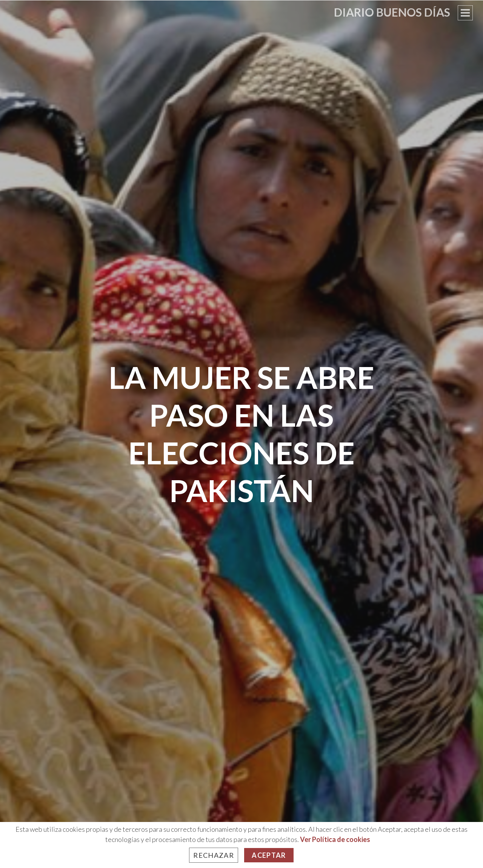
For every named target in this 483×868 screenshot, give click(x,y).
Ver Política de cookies (335, 839)
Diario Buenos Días (392, 12)
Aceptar (269, 855)
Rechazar (214, 855)
